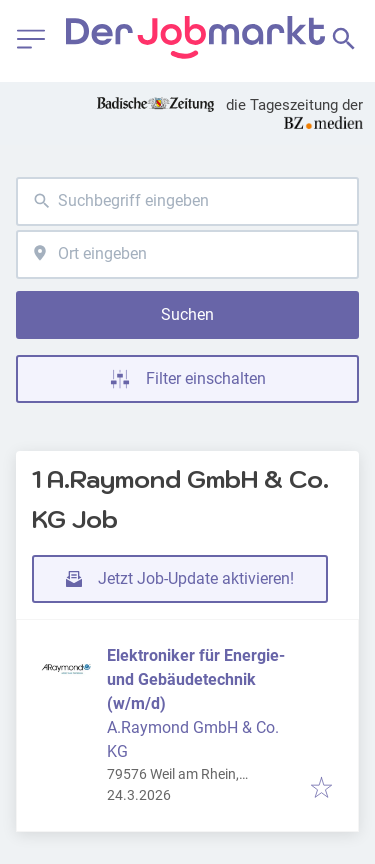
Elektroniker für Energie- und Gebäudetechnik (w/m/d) (196, 679)
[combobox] (187, 201)
